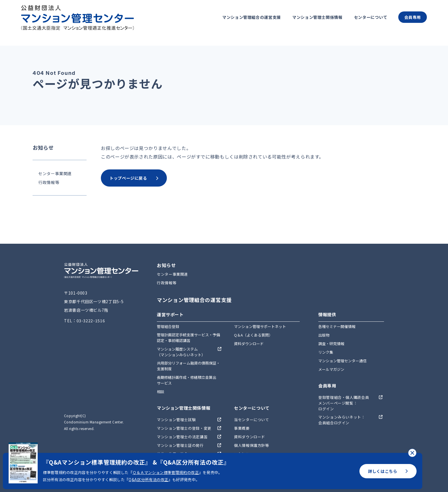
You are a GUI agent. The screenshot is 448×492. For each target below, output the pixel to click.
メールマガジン (331, 369)
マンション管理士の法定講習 (182, 437)
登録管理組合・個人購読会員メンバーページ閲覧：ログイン (344, 403)
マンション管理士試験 (176, 420)
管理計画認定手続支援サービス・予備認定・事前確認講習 (188, 338)
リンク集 (326, 352)
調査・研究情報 (331, 344)
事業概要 (242, 428)
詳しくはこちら (388, 471)
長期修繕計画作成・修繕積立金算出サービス (187, 380)
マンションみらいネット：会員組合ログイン (342, 420)
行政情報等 (49, 182)
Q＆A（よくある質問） (253, 335)
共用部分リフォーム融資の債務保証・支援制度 (188, 366)
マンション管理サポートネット (260, 326)
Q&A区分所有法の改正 (148, 480)
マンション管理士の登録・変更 (184, 428)
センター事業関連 (55, 173)
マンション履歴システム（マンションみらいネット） (181, 352)
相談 (161, 392)
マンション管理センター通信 (342, 361)
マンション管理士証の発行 (180, 445)
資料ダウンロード (249, 344)
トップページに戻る (134, 178)
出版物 (324, 335)
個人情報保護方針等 (252, 445)
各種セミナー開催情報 (337, 326)
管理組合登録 (168, 326)
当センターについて (252, 420)
